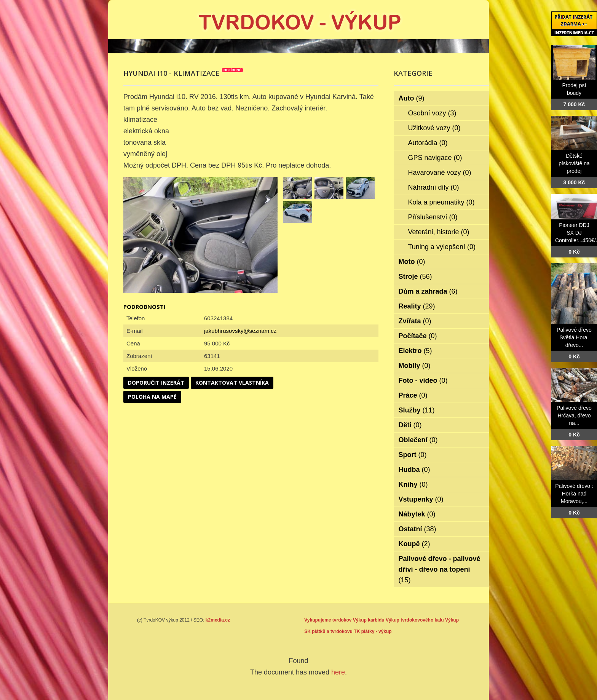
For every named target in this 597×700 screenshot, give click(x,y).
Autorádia (428, 143)
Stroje (415, 276)
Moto (412, 262)
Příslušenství (433, 217)
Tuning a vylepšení (442, 247)
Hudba (414, 470)
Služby (417, 410)
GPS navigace (435, 158)
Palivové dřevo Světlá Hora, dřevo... (574, 337)
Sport (413, 455)
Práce (413, 395)
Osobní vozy (432, 113)
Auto (412, 98)
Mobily (415, 366)
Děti (410, 425)
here (338, 672)
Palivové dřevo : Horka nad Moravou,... (574, 494)
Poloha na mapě (152, 397)
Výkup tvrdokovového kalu (415, 620)
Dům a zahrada (428, 291)
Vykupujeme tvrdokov (328, 620)
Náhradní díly (434, 187)
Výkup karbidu (369, 620)
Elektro (415, 351)
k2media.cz (218, 620)
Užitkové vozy (434, 128)
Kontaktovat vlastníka (232, 383)
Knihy (413, 484)
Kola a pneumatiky (441, 202)
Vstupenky (421, 499)
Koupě (414, 544)
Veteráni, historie (439, 232)
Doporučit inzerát (156, 383)
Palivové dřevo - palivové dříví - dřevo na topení (440, 569)
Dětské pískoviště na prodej (574, 163)
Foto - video (423, 380)
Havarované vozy (440, 173)
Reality (417, 306)
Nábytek (417, 514)
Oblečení (418, 440)
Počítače (418, 336)
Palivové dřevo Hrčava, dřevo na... (574, 416)
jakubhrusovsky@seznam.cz (240, 331)
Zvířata (415, 321)
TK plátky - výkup (373, 631)
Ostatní (417, 529)
